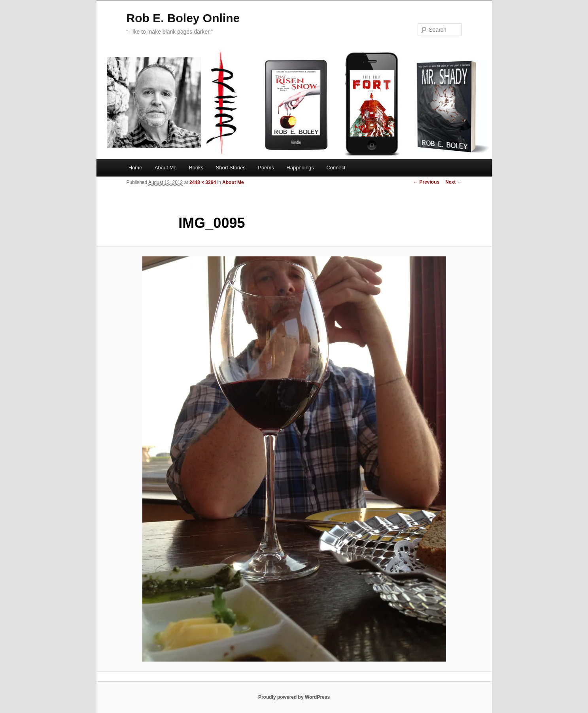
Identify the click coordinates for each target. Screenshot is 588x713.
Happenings (300, 168)
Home (135, 168)
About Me (166, 168)
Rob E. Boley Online (183, 18)
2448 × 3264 (203, 182)
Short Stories (231, 168)
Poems (266, 168)
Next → (453, 182)
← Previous (426, 182)
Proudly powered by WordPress (294, 697)
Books (196, 168)
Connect (336, 168)
